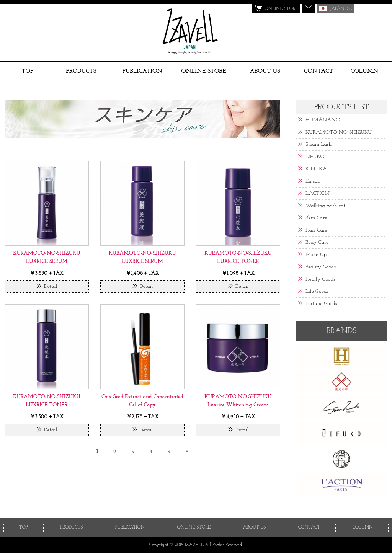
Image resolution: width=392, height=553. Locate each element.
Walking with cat (325, 206)
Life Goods (317, 291)
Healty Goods (320, 279)
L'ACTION (318, 193)
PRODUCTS (81, 71)
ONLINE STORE (204, 71)
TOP (28, 71)
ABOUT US (265, 71)
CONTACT (318, 71)
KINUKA (316, 169)
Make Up (316, 255)
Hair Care (316, 230)
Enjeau (313, 181)
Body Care (317, 242)
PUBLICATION (143, 71)
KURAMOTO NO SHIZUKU (339, 132)
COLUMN (364, 71)
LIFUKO (315, 157)
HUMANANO (323, 120)
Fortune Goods (321, 304)
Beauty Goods (321, 267)
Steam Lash (318, 144)
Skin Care (316, 218)
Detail (51, 286)
